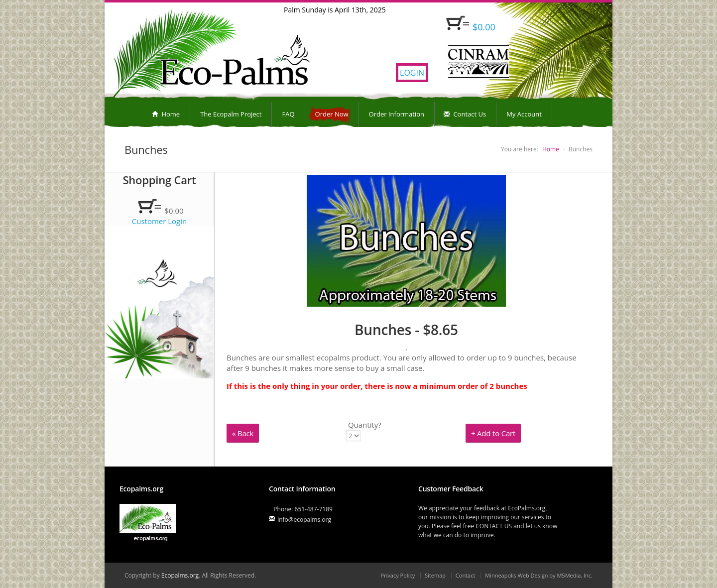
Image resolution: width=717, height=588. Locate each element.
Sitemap (435, 575)
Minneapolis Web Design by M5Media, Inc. (539, 575)
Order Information (397, 114)
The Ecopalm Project (231, 114)
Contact (466, 575)
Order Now (332, 114)
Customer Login (160, 221)
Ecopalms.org (180, 575)
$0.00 (484, 27)
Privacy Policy (398, 575)
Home (166, 114)
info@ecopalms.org (304, 520)
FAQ (288, 114)
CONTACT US (494, 526)
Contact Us (465, 114)
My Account (524, 114)
